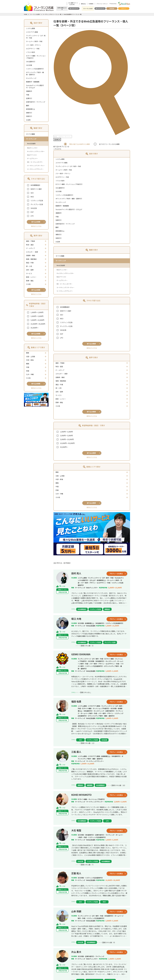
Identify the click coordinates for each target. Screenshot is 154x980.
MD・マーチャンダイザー (35, 162)
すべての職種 (30, 134)
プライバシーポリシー (102, 4)
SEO (32, 193)
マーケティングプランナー (35, 169)
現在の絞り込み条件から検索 (80, 144)
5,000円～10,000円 (37, 320)
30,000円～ (35, 328)
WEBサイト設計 (36, 189)
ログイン (124, 9)
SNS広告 (34, 208)
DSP (32, 212)
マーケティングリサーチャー (36, 166)
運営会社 (83, 4)
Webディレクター (33, 148)
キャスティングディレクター (36, 151)
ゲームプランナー (33, 158)
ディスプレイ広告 (37, 204)
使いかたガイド (74, 9)
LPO (32, 216)
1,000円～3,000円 (37, 312)
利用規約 (91, 4)
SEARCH (57, 139)
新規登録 (112, 9)
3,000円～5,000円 (37, 316)
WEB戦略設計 (35, 185)
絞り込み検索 (36, 222)
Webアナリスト (32, 155)
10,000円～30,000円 (38, 324)
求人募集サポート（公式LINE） (73, 4)
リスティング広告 (37, 200)
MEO (32, 197)
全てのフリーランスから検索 (109, 144)
